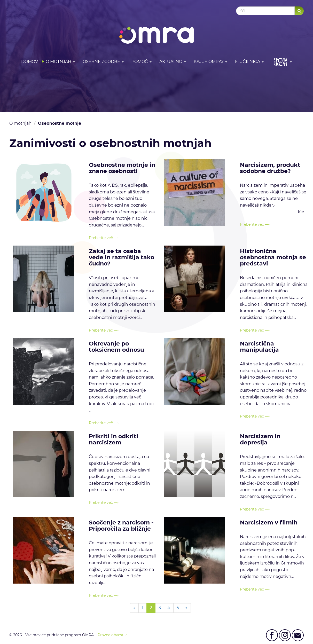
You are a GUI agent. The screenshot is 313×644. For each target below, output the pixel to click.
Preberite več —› (104, 238)
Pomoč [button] (142, 62)
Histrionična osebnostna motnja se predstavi (273, 257)
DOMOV (30, 62)
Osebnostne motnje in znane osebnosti (122, 168)
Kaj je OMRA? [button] (210, 62)
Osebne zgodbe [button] (103, 62)
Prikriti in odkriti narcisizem (114, 439)
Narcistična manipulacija (259, 347)
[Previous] (134, 608)
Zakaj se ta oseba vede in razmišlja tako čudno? (122, 257)
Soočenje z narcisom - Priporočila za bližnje (121, 526)
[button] (282, 62)
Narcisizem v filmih (269, 523)
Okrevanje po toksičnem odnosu (116, 347)
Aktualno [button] (173, 62)
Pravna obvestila (113, 635)
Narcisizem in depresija (260, 439)
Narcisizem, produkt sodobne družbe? (270, 168)
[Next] (186, 608)
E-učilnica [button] (249, 62)
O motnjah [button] (60, 62)
